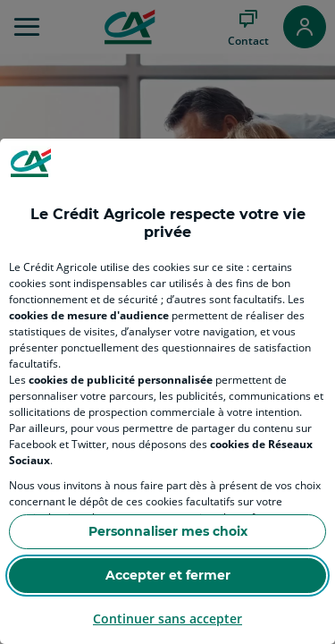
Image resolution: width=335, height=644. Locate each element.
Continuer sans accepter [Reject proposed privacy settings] (167, 619)
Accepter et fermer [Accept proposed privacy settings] (168, 575)
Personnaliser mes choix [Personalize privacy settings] (168, 531)
